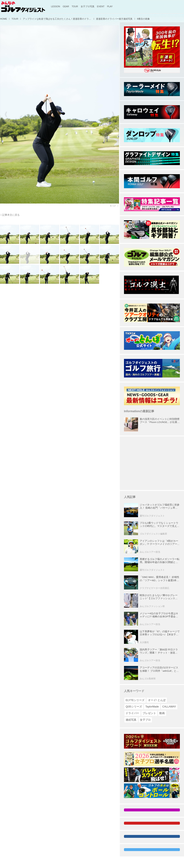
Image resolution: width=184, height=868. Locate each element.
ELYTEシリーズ (135, 700)
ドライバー (132, 713)
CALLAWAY (169, 707)
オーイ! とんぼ (157, 700)
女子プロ (145, 720)
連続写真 (131, 720)
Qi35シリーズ (134, 707)
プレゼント (149, 713)
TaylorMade (152, 707)
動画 (162, 713)
